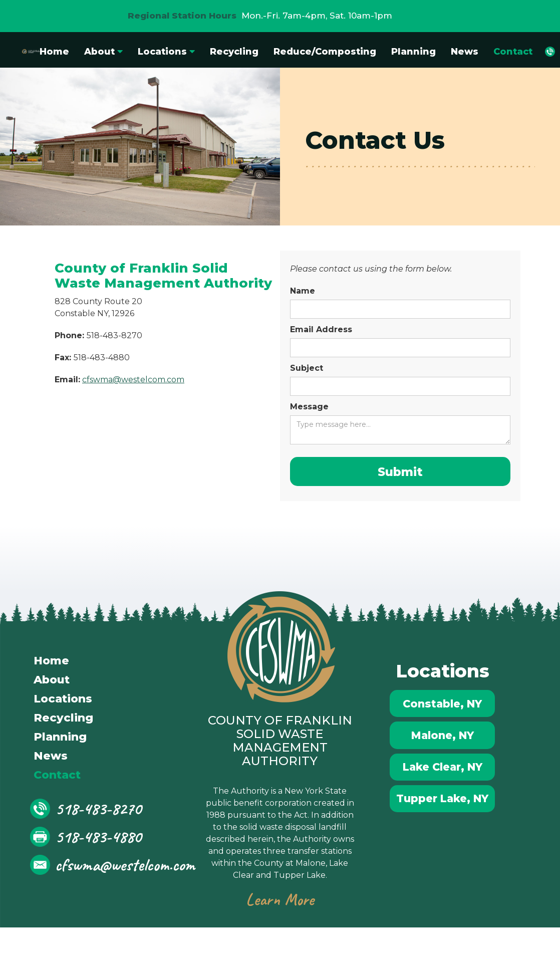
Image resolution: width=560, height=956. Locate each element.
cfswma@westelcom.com (133, 380)
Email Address (321, 329)
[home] (22, 51)
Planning (413, 52)
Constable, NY (443, 709)
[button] (103, 51)
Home (54, 52)
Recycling (234, 52)
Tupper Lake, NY (443, 819)
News (465, 52)
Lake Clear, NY (443, 782)
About (52, 683)
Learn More (280, 902)
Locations (63, 702)
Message (309, 407)
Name (303, 291)
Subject (307, 368)
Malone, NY (443, 746)
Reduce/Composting (325, 52)
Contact (513, 52)
